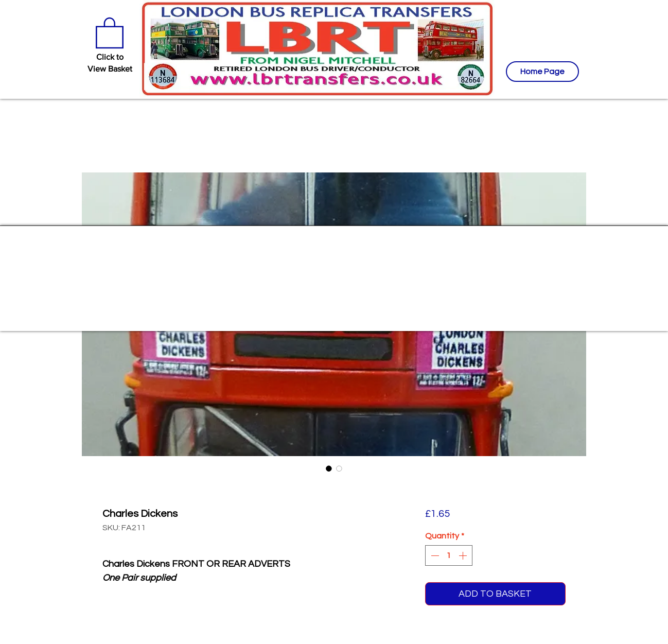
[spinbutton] (449, 555)
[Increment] (464, 555)
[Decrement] (434, 555)
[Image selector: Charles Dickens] (329, 468)
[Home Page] (542, 72)
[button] (110, 32)
